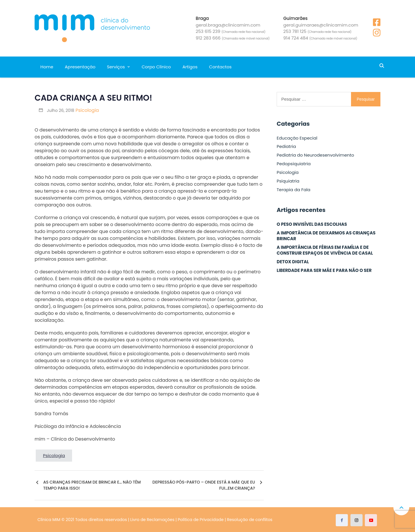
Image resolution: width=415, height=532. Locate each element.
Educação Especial (297, 138)
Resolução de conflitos (250, 520)
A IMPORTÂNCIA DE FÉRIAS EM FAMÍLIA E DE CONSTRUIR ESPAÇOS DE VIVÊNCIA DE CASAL (325, 250)
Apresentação (80, 67)
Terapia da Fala (294, 190)
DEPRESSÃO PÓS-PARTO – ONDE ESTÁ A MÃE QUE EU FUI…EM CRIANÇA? (204, 485)
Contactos (220, 67)
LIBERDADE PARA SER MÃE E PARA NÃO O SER (324, 270)
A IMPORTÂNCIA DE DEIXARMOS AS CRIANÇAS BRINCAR (326, 236)
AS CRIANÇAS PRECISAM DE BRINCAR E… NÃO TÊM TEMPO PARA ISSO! (92, 485)
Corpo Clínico (156, 67)
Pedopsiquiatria (294, 164)
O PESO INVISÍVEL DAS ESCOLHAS (312, 224)
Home (47, 67)
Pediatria (286, 146)
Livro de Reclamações (152, 520)
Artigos (190, 67)
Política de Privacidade (201, 520)
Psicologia (87, 110)
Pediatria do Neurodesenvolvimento (315, 155)
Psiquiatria (288, 181)
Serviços (116, 67)
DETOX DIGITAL (293, 262)
